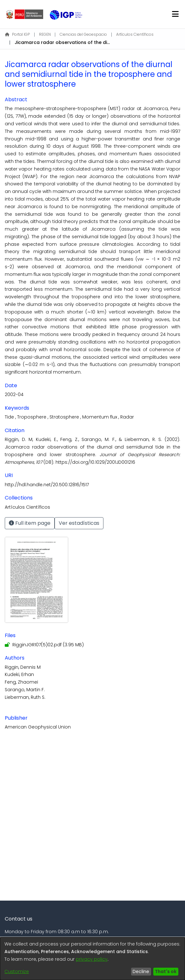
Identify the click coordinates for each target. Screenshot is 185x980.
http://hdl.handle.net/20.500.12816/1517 (47, 485)
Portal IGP (17, 34)
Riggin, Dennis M (23, 667)
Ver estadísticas (79, 523)
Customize (17, 971)
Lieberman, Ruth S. (25, 697)
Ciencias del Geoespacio (83, 34)
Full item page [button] (30, 523)
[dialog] (92, 959)
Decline (141, 971)
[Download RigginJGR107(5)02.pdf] (44, 645)
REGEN (45, 34)
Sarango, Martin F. (25, 690)
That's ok (166, 971)
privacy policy (92, 959)
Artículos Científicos (135, 34)
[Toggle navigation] (175, 14)
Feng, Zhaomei (21, 682)
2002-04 (14, 394)
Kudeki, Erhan (19, 674)
